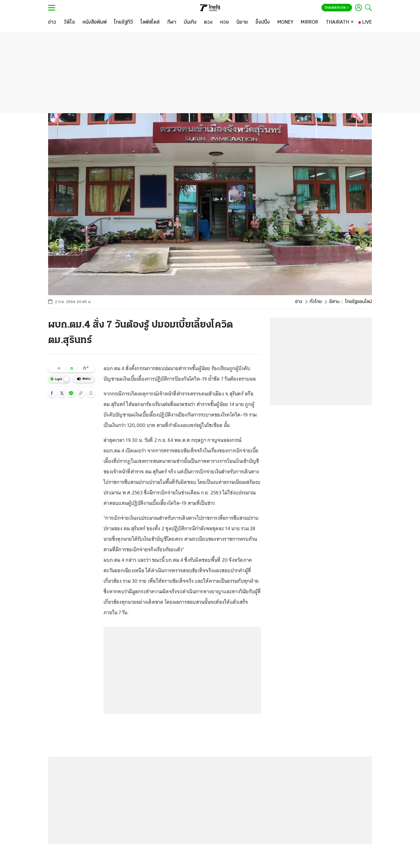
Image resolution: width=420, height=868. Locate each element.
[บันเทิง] (190, 22)
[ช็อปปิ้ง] (263, 22)
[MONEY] (285, 22)
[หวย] (225, 22)
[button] (52, 393)
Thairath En (337, 8)
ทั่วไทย (316, 302)
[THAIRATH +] (340, 22)
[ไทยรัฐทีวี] (124, 22)
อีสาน (334, 302)
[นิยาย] (242, 22)
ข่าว (299, 302)
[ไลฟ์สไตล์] (150, 22)
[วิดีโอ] (69, 22)
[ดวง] (208, 22)
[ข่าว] (52, 22)
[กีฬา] (172, 22)
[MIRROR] (309, 22)
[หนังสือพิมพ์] (95, 22)
